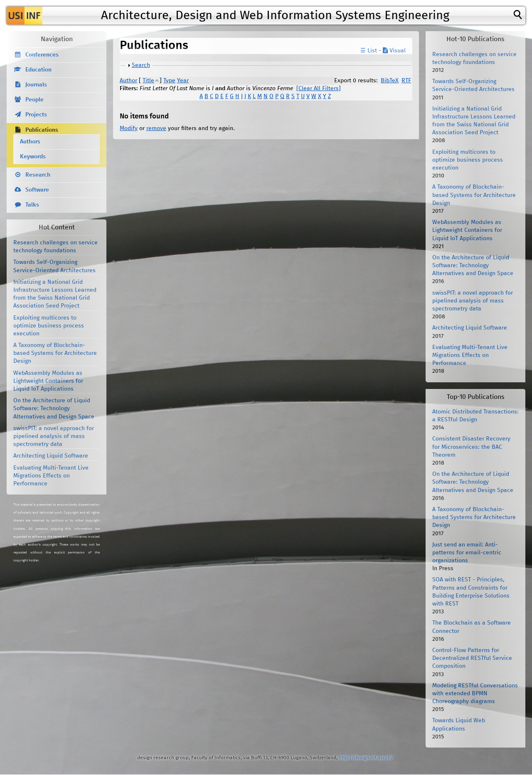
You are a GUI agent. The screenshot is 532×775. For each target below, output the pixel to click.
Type (169, 81)
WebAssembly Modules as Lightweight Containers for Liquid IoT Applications (48, 381)
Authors (30, 142)
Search (141, 65)
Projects (36, 115)
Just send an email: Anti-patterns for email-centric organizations (467, 553)
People (34, 100)
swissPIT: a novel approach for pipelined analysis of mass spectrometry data (54, 436)
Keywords (33, 157)
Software (37, 190)
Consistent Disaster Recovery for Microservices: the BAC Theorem (471, 447)
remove (156, 128)
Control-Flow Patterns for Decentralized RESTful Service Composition (472, 658)
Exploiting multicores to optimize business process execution (49, 326)
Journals (36, 85)
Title (148, 81)
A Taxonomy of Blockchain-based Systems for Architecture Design (55, 353)
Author (128, 81)
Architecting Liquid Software (51, 456)
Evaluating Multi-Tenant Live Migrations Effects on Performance (51, 476)
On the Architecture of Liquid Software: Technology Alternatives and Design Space (54, 408)
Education (38, 70)
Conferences (42, 55)
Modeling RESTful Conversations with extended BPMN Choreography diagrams (475, 694)
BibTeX (390, 81)
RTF (406, 81)
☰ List (369, 51)
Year (183, 81)
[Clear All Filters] (319, 89)
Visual (394, 51)
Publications (42, 130)
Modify (129, 128)
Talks (32, 205)
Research (38, 175)
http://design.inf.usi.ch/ (366, 758)
